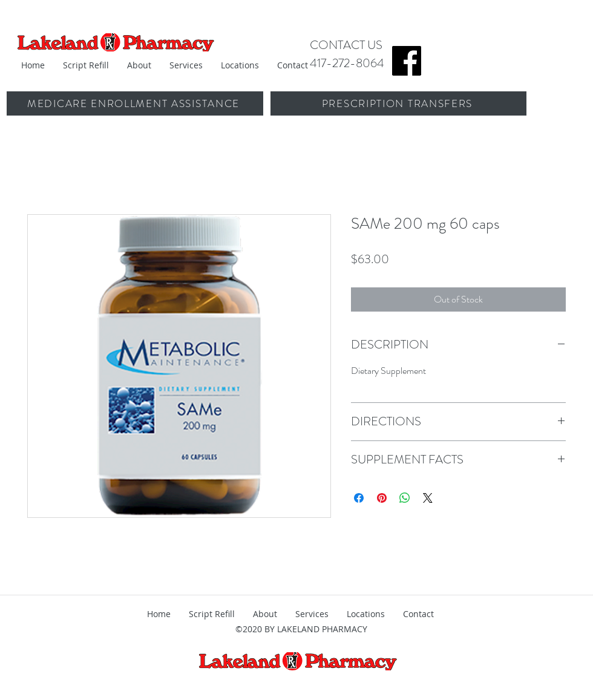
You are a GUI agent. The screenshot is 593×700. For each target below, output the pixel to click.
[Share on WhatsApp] (405, 498)
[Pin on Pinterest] (382, 498)
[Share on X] (428, 498)
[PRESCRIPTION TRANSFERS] (398, 103)
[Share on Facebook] (359, 498)
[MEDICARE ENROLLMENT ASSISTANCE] (135, 103)
